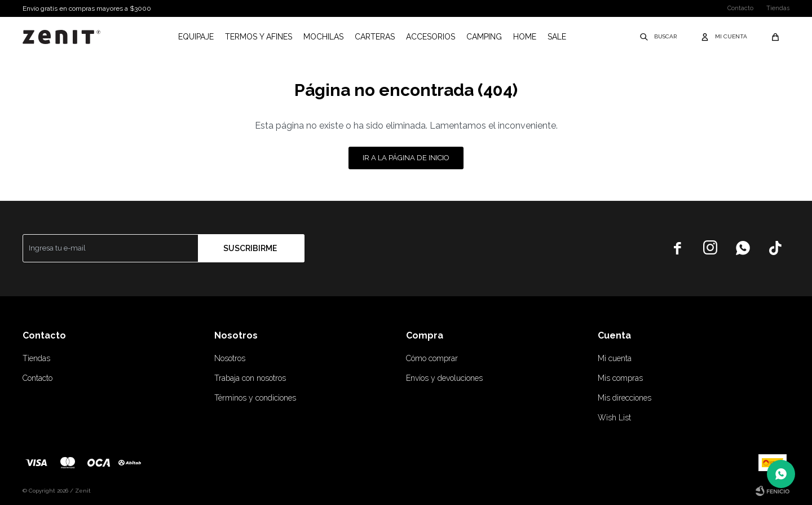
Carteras (375, 37)
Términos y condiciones (255, 398)
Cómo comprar (432, 358)
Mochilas (323, 37)
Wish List (614, 418)
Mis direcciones (625, 398)
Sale (557, 37)
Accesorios (431, 37)
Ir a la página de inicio (406, 158)
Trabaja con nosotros (250, 378)
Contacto (740, 8)
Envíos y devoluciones (444, 378)
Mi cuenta (615, 358)
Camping (484, 37)
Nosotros (230, 358)
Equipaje (196, 37)
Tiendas (778, 8)
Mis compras (620, 378)
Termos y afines (259, 37)
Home (525, 37)
